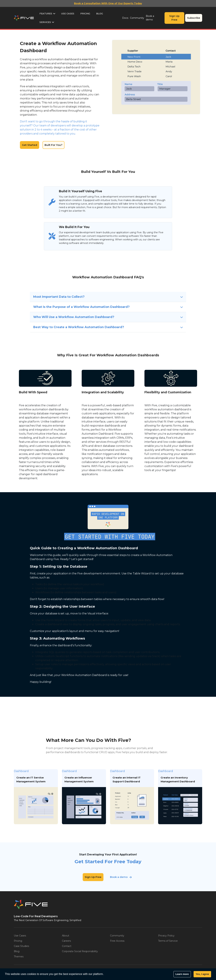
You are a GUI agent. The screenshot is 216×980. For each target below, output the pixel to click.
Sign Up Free (174, 18)
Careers (66, 941)
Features (46, 14)
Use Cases (68, 14)
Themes (19, 957)
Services (45, 22)
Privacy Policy (166, 936)
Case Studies (21, 946)
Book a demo (150, 18)
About (66, 936)
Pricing (85, 14)
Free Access (117, 941)
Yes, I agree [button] (202, 974)
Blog (100, 14)
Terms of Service (168, 941)
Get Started (30, 145)
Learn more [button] (182, 974)
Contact (67, 946)
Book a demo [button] (119, 877)
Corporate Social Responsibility (80, 951)
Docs (125, 18)
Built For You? (53, 145)
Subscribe (194, 18)
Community (137, 18)
